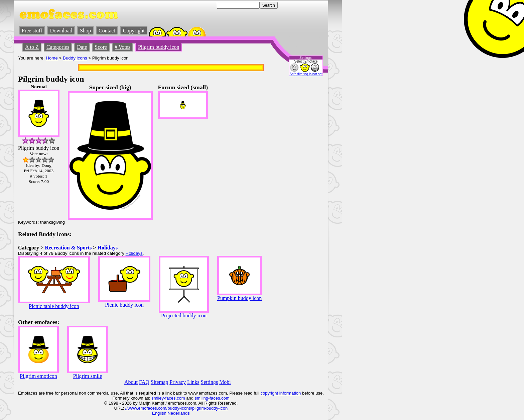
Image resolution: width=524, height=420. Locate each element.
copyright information (281, 393)
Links (193, 382)
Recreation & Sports (68, 248)
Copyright (134, 31)
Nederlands (179, 413)
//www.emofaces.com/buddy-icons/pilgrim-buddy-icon (176, 408)
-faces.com (174, 398)
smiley (158, 398)
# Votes (122, 47)
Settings (210, 382)
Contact (107, 31)
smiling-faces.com (212, 398)
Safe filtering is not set (306, 74)
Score (101, 47)
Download (61, 31)
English (159, 413)
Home (52, 58)
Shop (85, 31)
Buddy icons (75, 58)
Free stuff (32, 31)
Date (82, 47)
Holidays (107, 248)
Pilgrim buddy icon (159, 47)
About (131, 382)
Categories (58, 47)
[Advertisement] (304, 184)
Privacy (178, 382)
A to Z (32, 47)
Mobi (225, 382)
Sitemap (159, 382)
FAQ (144, 382)
